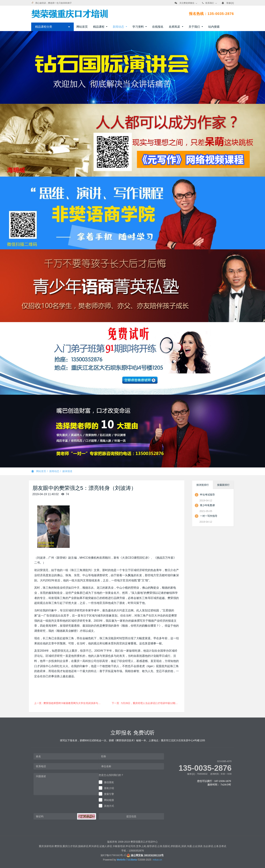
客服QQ (230, 3)
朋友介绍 (109, 788)
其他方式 (109, 806)
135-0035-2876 (205, 768)
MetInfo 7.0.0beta (127, 860)
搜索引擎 (109, 794)
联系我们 (210, 3)
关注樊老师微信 (187, 3)
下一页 (147, 703)
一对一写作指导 (209, 516)
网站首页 (82, 27)
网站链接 (109, 800)
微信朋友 (109, 782)
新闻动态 (54, 471)
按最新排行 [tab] (223, 485)
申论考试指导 (207, 495)
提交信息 (131, 816)
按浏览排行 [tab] (203, 485)
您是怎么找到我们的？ (111, 775)
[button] (87, 816)
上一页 (69, 703)
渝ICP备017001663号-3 (113, 855)
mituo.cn (157, 860)
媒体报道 (67, 471)
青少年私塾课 (207, 505)
